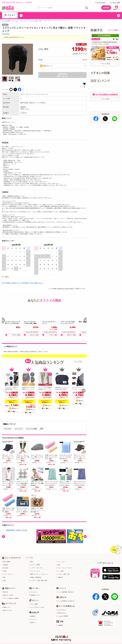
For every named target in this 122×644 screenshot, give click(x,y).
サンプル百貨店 (6, 21)
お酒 (4, 576)
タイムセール (33, 588)
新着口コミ (33, 619)
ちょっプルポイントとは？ (37, 603)
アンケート (33, 615)
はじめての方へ (101, 2)
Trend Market (6, 34)
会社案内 (92, 635)
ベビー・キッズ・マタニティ (65, 564)
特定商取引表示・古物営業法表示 (61, 635)
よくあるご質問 (115, 2)
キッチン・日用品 (35, 561)
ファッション (23, 21)
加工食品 (5, 564)
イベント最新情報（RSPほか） (65, 588)
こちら (27, 109)
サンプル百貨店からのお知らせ (65, 597)
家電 (58, 561)
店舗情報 (60, 621)
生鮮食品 (5, 561)
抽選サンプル (6, 603)
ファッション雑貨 (33, 21)
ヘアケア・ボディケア (36, 564)
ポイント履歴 (33, 600)
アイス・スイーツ (7, 570)
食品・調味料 (6, 558)
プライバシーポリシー (26, 635)
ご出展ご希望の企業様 (105, 635)
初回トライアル (7, 606)
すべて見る (29, 554)
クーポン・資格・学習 (63, 570)
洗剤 (31, 558)
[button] (21, 16)
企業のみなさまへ (62, 609)
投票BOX (32, 612)
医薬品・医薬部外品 (35, 573)
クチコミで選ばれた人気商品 (10, 594)
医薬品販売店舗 (80, 635)
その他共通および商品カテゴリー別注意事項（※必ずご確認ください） (24, 283)
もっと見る (78, 362)
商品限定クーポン (35, 591)
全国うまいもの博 (7, 591)
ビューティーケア (35, 567)
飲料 (4, 573)
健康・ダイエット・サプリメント (39, 570)
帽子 (41, 21)
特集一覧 (5, 588)
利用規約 (13, 635)
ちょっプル (15, 21)
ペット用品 (60, 567)
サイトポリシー (42, 635)
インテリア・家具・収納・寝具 (38, 576)
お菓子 (4, 567)
